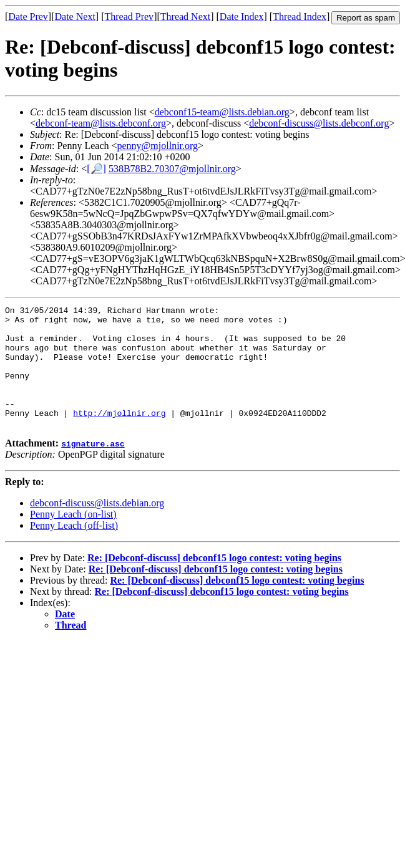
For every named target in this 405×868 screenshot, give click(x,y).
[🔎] (96, 169)
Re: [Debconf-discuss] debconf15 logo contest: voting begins (214, 582)
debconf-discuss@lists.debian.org (97, 527)
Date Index (242, 17)
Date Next (75, 17)
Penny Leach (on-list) (73, 538)
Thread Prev (129, 17)
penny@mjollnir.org (158, 146)
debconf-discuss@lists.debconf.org (319, 123)
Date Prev (28, 17)
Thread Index (300, 17)
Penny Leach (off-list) (74, 550)
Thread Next (185, 17)
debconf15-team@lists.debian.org (222, 112)
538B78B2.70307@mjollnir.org (172, 169)
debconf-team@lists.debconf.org (101, 123)
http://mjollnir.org (119, 435)
